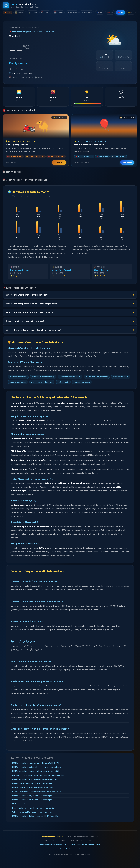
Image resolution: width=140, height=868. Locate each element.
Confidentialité (82, 849)
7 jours (72, 845)
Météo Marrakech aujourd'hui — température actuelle (37, 767)
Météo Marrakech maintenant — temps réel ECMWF (36, 763)
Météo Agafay (62, 845)
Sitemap (71, 849)
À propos (55, 849)
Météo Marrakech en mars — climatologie (31, 804)
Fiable (97, 845)
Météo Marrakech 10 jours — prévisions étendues (35, 779)
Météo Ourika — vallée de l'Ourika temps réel (33, 787)
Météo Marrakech (48, 845)
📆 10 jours (58, 12)
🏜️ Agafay (20, 12)
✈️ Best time (87, 12)
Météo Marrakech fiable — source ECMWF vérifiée (35, 816)
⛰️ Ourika (33, 12)
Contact (63, 849)
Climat (91, 845)
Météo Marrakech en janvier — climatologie (32, 796)
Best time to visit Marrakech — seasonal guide (33, 808)
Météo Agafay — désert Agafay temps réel (32, 783)
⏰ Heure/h (72, 12)
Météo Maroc (15, 27)
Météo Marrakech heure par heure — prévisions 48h (36, 771)
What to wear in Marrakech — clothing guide (32, 812)
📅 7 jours (45, 12)
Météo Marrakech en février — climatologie (32, 800)
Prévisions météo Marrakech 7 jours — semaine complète (38, 775)
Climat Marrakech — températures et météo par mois (37, 791)
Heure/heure (82, 845)
